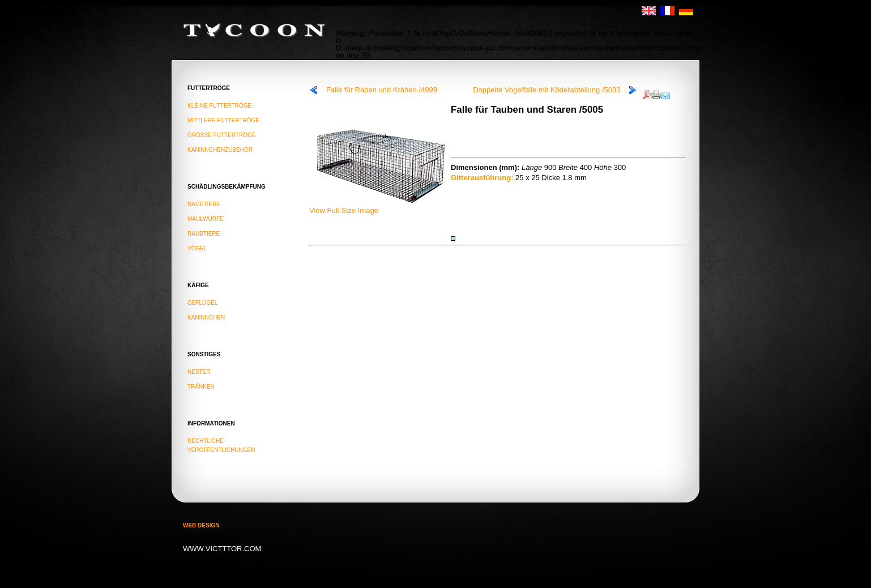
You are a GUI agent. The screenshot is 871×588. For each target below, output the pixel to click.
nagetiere (204, 204)
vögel (197, 248)
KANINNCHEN (206, 318)
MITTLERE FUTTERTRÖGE (223, 120)
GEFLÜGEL (202, 303)
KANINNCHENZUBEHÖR (220, 150)
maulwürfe (206, 219)
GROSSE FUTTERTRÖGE (221, 135)
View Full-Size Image (380, 207)
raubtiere (204, 234)
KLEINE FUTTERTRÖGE (219, 106)
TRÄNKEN (201, 387)
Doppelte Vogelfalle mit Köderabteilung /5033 (546, 90)
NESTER (199, 372)
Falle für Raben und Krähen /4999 (382, 90)
